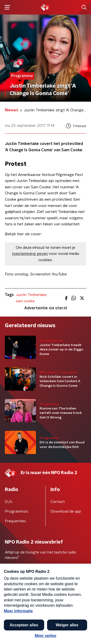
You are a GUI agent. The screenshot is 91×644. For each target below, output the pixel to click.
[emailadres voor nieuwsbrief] (45, 573)
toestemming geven (30, 254)
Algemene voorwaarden (26, 606)
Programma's (17, 511)
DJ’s (9, 502)
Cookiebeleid (16, 619)
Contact (58, 502)
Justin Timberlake (31, 295)
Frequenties (15, 521)
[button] (82, 635)
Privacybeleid (62, 606)
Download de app (66, 511)
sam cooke (25, 301)
